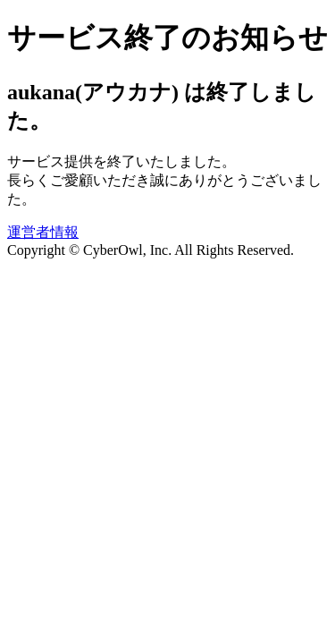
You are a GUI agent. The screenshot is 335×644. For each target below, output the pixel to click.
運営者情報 (43, 232)
